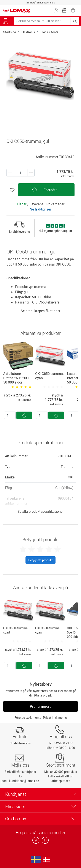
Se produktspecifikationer (40, 313)
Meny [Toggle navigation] (6, 21)
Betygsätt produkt (40, 560)
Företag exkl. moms (28, 718)
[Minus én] (31, 173)
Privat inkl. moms (55, 718)
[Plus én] (10, 173)
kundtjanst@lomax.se (24, 781)
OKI (71, 477)
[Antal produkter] (21, 173)
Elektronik (28, 32)
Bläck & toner (49, 32)
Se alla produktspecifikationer (40, 513)
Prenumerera (41, 706)
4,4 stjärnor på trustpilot (56, 231)
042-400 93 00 (64, 743)
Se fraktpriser (41, 209)
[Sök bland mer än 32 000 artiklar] (42, 21)
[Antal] (10, 415)
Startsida (10, 32)
